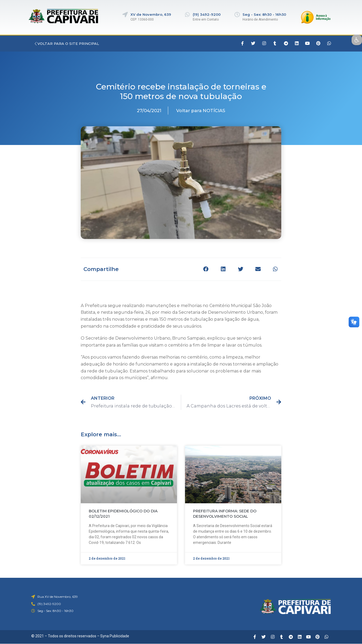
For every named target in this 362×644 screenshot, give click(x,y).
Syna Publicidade (115, 636)
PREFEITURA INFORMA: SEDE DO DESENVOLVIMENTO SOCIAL (225, 514)
